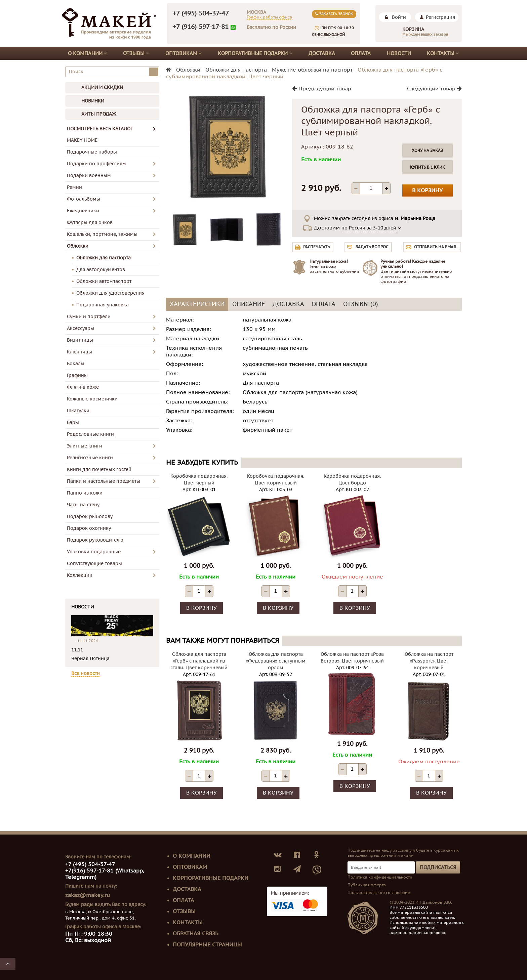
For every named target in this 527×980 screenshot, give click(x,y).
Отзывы (136, 53)
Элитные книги (85, 446)
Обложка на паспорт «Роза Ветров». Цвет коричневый (352, 658)
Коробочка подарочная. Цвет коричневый (276, 480)
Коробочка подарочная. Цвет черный (199, 480)
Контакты (443, 53)
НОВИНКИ (93, 101)
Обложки (78, 246)
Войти (399, 17)
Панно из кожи (85, 493)
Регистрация (440, 17)
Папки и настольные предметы (104, 481)
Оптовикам (184, 53)
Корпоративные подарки (255, 53)
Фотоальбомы (84, 199)
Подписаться (438, 867)
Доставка (322, 53)
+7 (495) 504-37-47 (201, 13)
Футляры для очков (90, 223)
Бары (73, 422)
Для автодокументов (101, 270)
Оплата (361, 53)
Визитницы (80, 340)
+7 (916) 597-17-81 (200, 27)
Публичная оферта (367, 885)
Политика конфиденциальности (380, 877)
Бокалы (76, 364)
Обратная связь (196, 934)
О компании (88, 53)
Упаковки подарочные (94, 552)
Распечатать (316, 247)
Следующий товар (434, 89)
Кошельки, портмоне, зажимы (102, 234)
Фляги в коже (83, 387)
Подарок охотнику (89, 528)
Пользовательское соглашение (379, 893)
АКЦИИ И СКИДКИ (102, 88)
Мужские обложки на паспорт (312, 70)
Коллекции (80, 575)
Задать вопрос (372, 247)
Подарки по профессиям (96, 164)
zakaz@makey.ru (88, 895)
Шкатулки (78, 411)
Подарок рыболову (90, 517)
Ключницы (79, 352)
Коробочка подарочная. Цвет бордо (352, 480)
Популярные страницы (207, 945)
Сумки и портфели (89, 317)
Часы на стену (83, 505)
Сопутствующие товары (94, 564)
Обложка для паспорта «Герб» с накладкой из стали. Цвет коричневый (199, 661)
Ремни (74, 187)
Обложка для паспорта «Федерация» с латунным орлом (276, 661)
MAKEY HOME (82, 140)
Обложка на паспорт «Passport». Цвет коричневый (429, 661)
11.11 (77, 650)
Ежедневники (83, 211)
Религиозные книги (90, 458)
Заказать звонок (334, 14)
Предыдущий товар (322, 89)
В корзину (427, 190)
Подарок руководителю (95, 540)
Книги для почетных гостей (99, 470)
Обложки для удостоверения (110, 293)
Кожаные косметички (92, 399)
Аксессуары (80, 328)
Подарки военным (89, 176)
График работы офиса (269, 17)
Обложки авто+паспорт (104, 281)
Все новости (86, 673)
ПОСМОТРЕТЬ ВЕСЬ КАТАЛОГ (111, 129)
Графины (77, 375)
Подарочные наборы (92, 152)
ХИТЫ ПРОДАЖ (99, 114)
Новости (399, 53)
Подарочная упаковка (103, 305)
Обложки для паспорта (104, 258)
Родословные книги (90, 434)
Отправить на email (436, 247)
